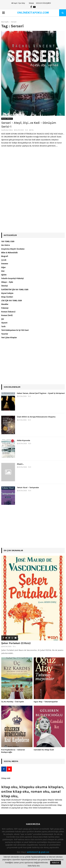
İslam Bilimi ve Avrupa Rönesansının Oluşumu (36, 417)
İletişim (31, 3)
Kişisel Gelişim (7, 293)
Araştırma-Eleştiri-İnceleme (13, 249)
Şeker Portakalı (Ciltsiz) (16, 643)
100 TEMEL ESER (8, 242)
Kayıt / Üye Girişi (18, 3)
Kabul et (56, 863)
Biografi (5, 256)
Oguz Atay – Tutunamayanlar (46, 702)
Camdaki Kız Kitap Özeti (44, 750)
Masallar (5, 304)
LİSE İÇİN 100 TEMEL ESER (12, 301)
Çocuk (4, 260)
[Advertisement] (33, 169)
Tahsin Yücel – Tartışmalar (28, 488)
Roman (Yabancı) (7, 119)
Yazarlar (5, 334)
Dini (3, 271)
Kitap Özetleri (7, 297)
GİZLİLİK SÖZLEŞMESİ (43, 3)
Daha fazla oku (34, 866)
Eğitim (4, 275)
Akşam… (20, 464)
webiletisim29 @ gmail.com (38, 852)
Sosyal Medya (11, 761)
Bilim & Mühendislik (9, 253)
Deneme (5, 264)
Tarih (3, 327)
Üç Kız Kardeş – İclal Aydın (13, 702)
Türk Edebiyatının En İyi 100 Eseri (15, 330)
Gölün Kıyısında (23, 440)
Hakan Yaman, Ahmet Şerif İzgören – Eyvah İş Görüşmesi (41, 393)
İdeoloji (5, 286)
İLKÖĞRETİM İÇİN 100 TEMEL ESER (15, 290)
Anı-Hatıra (6, 245)
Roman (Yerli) (7, 315)
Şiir (3, 319)
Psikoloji (5, 308)
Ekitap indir (6, 778)
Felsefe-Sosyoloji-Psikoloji (12, 278)
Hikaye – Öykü (7, 282)
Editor (11, 130)
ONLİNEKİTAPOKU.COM (33, 13)
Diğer (3, 267)
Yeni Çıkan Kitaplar (9, 338)
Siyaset (4, 323)
